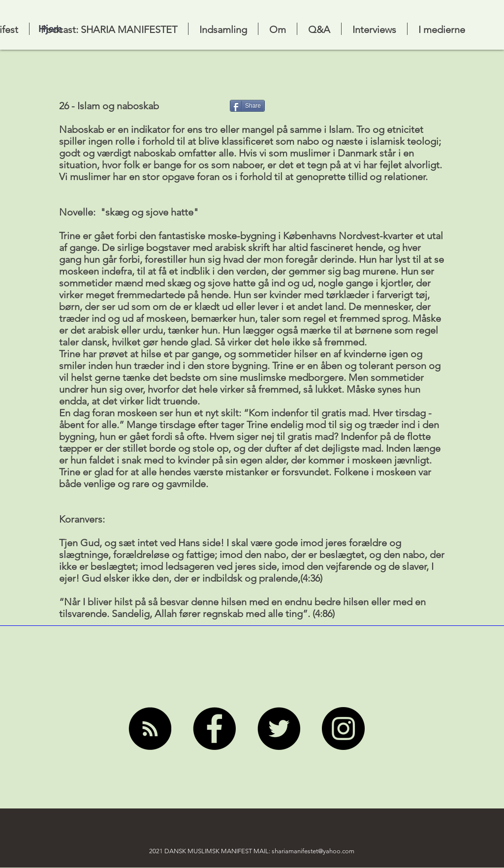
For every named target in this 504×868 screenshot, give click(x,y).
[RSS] (150, 728)
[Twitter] (279, 728)
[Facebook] (214, 728)
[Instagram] (343, 728)
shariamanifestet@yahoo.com (313, 851)
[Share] (247, 106)
